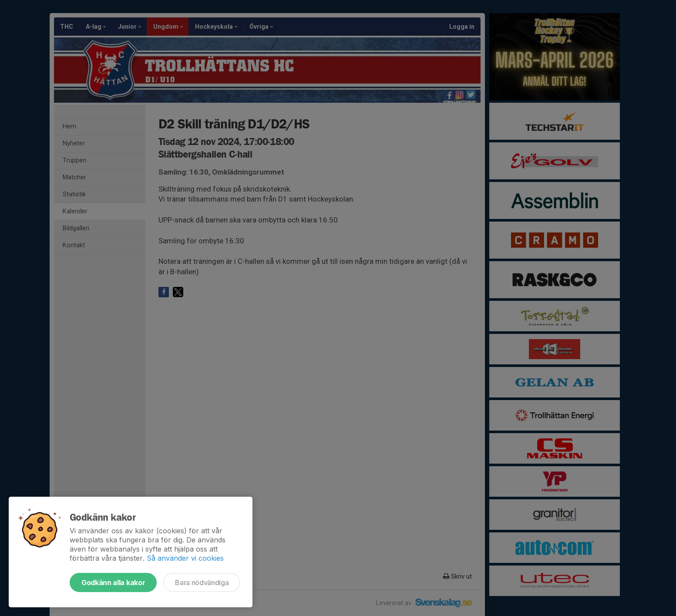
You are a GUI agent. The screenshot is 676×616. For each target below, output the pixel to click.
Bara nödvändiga (202, 582)
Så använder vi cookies (185, 558)
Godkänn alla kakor (113, 582)
